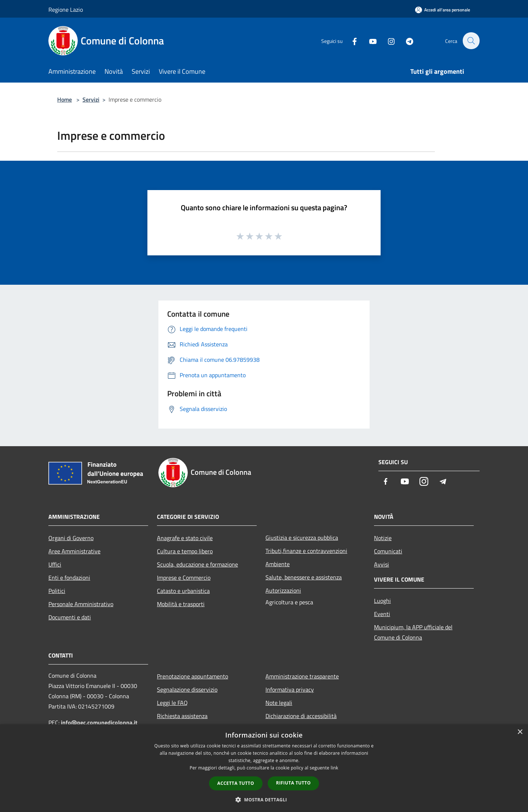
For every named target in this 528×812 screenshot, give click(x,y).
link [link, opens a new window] (335, 768)
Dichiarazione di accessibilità (301, 716)
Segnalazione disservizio (187, 689)
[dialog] (264, 768)
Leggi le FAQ (172, 703)
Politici (57, 591)
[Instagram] (387, 41)
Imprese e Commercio (184, 578)
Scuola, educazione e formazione (197, 564)
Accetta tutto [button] (236, 783)
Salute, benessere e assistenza (304, 577)
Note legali (279, 703)
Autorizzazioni (283, 590)
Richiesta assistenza (182, 716)
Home (65, 99)
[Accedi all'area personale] (443, 10)
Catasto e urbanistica (183, 591)
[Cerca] (471, 41)
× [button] (520, 732)
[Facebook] (351, 41)
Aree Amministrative (74, 551)
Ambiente (278, 564)
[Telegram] (406, 41)
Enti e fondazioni (69, 578)
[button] (264, 800)
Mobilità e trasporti (181, 604)
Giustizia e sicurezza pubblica (302, 538)
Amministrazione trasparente (302, 676)
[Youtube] (369, 41)
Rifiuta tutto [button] (294, 783)
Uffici (55, 564)
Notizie (383, 538)
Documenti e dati (70, 617)
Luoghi (382, 601)
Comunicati (388, 551)
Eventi (382, 614)
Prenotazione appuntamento (192, 676)
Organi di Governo (71, 538)
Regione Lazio (66, 10)
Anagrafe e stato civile (185, 538)
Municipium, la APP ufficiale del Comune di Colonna (413, 632)
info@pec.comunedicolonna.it (99, 722)
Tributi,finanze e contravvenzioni (306, 551)
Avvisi (382, 564)
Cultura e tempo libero (185, 551)
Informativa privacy (290, 689)
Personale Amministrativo (81, 604)
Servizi (91, 99)
